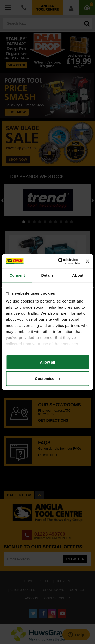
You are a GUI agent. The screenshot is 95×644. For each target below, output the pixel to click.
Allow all (48, 362)
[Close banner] (87, 261)
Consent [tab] (17, 275)
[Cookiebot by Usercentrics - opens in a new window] (60, 261)
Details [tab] (48, 275)
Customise (48, 379)
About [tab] (78, 275)
